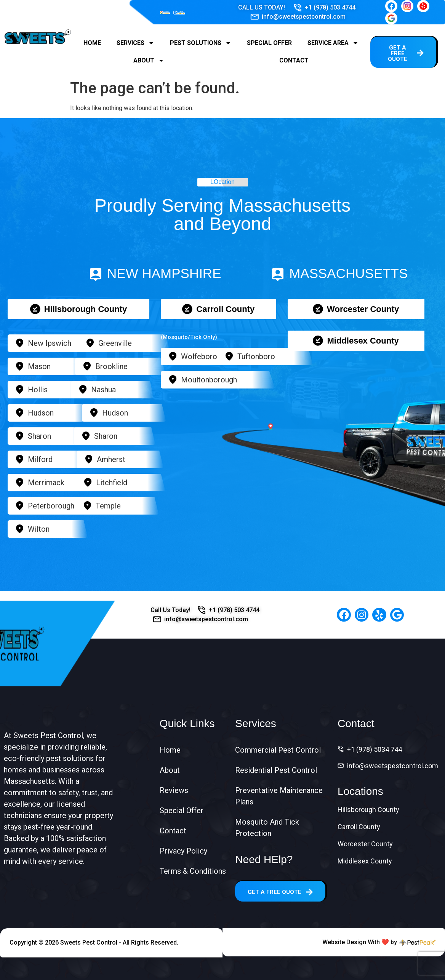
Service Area (333, 43)
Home (92, 43)
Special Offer (269, 43)
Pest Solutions (201, 43)
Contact (294, 60)
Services (135, 43)
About (149, 61)
